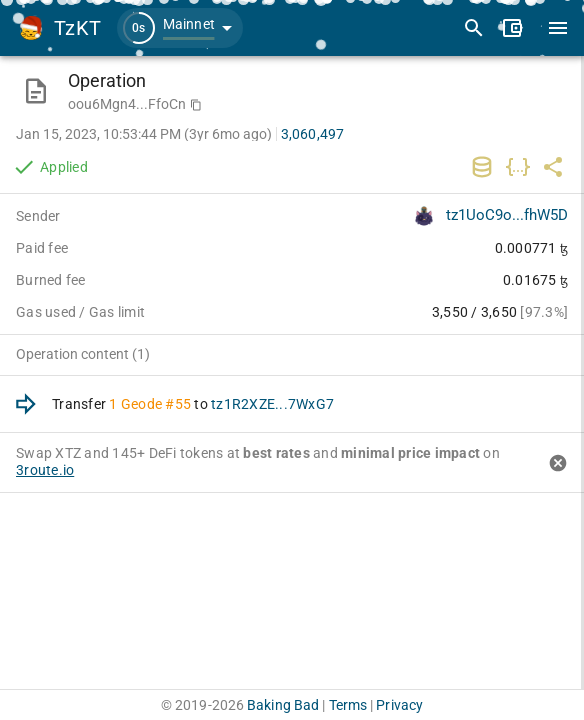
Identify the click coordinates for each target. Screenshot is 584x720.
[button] (180, 28)
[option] (292, 404)
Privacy (399, 705)
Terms (348, 705)
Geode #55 (156, 404)
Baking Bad (283, 705)
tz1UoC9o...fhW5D (507, 215)
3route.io (45, 470)
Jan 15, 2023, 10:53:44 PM (144, 134)
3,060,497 (312, 134)
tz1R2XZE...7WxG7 (272, 404)
